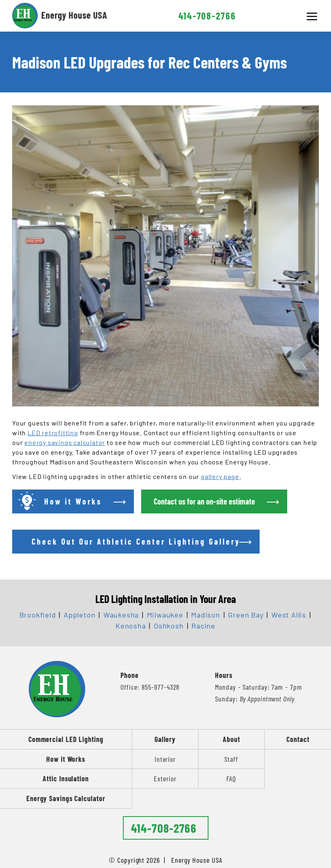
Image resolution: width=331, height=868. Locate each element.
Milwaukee (165, 615)
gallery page (220, 476)
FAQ (231, 778)
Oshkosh (169, 626)
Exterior (165, 778)
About (231, 739)
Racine (203, 626)
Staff (231, 759)
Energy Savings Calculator (66, 798)
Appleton (80, 615)
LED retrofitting (53, 433)
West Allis (289, 615)
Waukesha (121, 615)
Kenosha (131, 626)
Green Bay (246, 615)
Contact (298, 739)
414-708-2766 (207, 16)
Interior (165, 759)
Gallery (165, 739)
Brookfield (38, 615)
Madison (206, 615)
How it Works (66, 759)
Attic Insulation (66, 778)
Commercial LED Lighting (66, 739)
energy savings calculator (65, 442)
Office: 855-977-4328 (150, 687)
